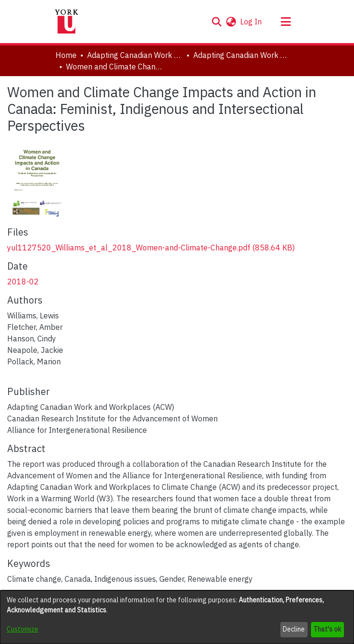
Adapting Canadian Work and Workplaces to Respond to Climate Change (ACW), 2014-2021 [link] (241, 55)
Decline (294, 629)
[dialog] (177, 617)
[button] (216, 22)
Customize (22, 629)
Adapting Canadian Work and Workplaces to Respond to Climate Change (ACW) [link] (135, 55)
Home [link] (66, 55)
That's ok (327, 629)
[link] (151, 248)
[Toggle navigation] (286, 22)
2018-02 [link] (23, 282)
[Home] (66, 22)
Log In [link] (251, 22)
